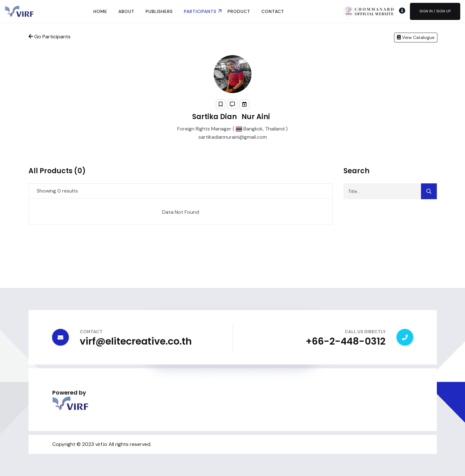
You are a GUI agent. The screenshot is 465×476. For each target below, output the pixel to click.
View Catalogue (416, 37)
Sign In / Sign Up (435, 11)
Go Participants (50, 37)
